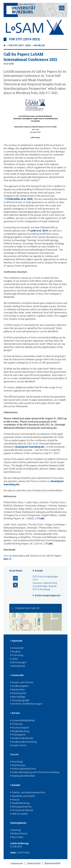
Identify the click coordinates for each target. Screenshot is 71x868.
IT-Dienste (16, 724)
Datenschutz (34, 863)
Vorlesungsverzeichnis (23, 769)
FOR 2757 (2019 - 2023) (20, 45)
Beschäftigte (18, 697)
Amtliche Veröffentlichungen (26, 704)
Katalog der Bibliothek (23, 776)
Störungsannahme (21, 807)
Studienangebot (19, 686)
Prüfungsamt (18, 735)
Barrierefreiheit (52, 863)
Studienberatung (20, 731)
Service (15, 713)
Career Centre (18, 746)
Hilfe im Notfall (19, 814)
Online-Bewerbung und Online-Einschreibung (35, 773)
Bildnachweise (19, 834)
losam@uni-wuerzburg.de (30, 447)
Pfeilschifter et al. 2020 (20, 199)
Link (41, 518)
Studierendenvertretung (23, 742)
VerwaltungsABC (20, 701)
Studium (16, 652)
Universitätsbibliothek (23, 721)
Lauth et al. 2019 (39, 231)
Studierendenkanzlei (22, 738)
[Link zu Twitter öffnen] (14, 585)
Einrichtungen (18, 663)
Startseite (16, 641)
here (6, 559)
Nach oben (17, 837)
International (18, 666)
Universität (17, 648)
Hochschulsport (20, 728)
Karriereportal (18, 693)
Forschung (17, 655)
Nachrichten (18, 690)
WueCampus (18, 766)
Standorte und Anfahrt (23, 796)
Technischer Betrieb (22, 811)
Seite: (13, 853)
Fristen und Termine (22, 683)
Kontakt (39, 571)
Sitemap (16, 830)
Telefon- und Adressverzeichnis (28, 793)
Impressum (17, 863)
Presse (15, 800)
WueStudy (16, 762)
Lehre (14, 659)
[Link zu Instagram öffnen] (14, 578)
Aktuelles (39, 45)
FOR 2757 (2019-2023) (25, 39)
